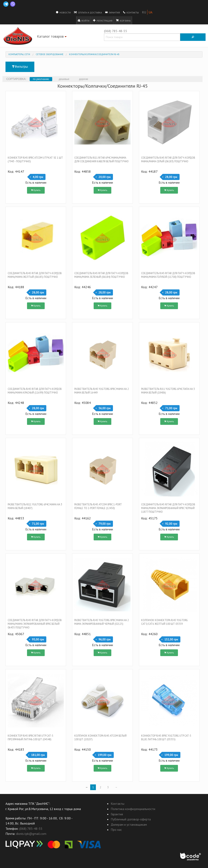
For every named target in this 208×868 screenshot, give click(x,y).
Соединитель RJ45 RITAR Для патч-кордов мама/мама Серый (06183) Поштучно (168, 160)
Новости (63, 12)
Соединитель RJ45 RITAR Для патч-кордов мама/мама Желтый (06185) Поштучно (35, 275)
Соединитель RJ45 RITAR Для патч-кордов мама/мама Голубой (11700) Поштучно (168, 275)
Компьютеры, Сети (19, 54)
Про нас (116, 830)
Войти (83, 20)
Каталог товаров (52, 37)
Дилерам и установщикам (129, 824)
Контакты (131, 12)
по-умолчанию (41, 79)
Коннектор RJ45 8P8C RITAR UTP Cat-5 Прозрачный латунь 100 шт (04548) (30, 738)
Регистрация (103, 20)
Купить (36, 190)
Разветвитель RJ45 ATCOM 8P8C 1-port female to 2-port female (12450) (98, 506)
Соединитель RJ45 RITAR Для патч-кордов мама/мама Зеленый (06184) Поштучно (101, 275)
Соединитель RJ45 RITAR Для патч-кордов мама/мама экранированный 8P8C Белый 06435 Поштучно (35, 624)
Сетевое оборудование (50, 54)
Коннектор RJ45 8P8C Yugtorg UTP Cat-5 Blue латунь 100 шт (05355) (166, 738)
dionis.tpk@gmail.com (31, 834)
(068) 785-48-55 (116, 31)
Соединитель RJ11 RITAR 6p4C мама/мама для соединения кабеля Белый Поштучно (101, 160)
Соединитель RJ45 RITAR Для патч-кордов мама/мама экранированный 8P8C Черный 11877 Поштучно (168, 508)
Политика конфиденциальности (133, 809)
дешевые (64, 79)
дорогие (84, 79)
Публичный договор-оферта (131, 819)
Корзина (123, 20)
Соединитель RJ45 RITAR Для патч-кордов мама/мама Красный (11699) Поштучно (35, 391)
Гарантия (113, 12)
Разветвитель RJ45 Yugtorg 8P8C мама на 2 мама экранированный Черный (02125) (102, 622)
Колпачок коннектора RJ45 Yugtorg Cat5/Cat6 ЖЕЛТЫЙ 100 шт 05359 (164, 622)
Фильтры (20, 67)
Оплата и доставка (88, 12)
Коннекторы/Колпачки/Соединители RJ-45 (94, 54)
